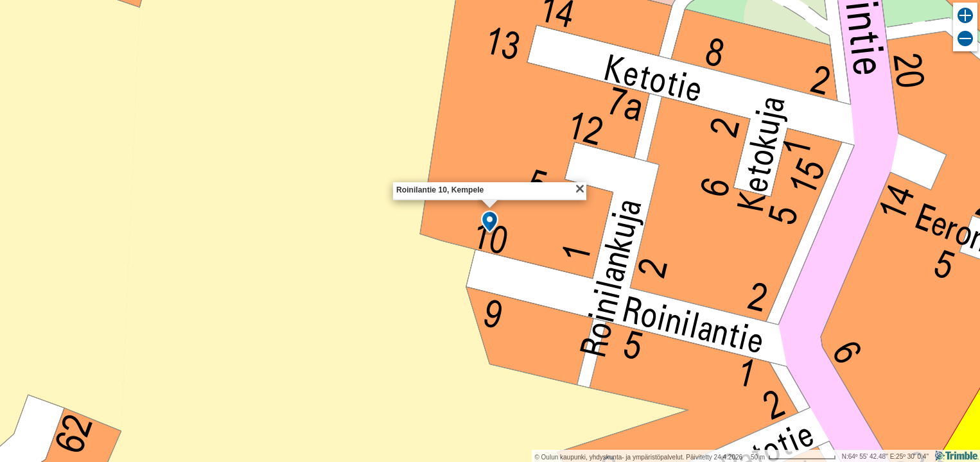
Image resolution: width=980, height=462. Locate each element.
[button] (490, 223)
